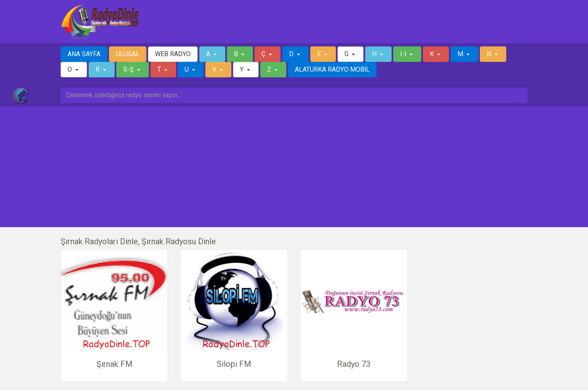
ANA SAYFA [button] (84, 54)
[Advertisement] (294, 167)
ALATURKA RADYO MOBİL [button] (332, 69)
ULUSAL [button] (128, 54)
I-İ (404, 54)
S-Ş (129, 69)
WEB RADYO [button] (173, 54)
